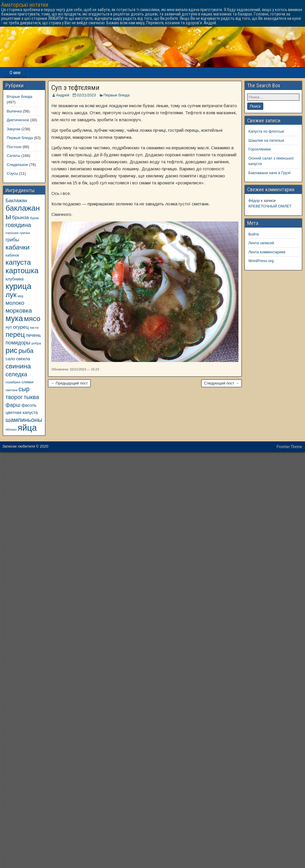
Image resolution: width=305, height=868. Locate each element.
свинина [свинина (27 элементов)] (18, 366)
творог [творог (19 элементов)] (14, 397)
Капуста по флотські (266, 131)
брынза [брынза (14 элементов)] (21, 218)
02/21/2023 (86, 95)
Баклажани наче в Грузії (270, 173)
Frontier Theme (289, 447)
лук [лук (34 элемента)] (11, 295)
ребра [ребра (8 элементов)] (36, 343)
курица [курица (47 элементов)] (18, 286)
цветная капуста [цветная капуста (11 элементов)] (22, 413)
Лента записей (261, 243)
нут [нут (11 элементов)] (9, 327)
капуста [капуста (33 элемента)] (18, 262)
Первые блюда (117, 95)
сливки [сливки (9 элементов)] (28, 382)
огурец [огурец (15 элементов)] (21, 327)
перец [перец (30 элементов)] (15, 335)
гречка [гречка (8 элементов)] (25, 233)
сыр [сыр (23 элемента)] (24, 389)
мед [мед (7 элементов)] (20, 296)
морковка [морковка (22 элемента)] (19, 310)
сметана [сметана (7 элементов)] (12, 390)
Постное (14, 147)
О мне (15, 73)
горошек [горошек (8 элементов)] (12, 233)
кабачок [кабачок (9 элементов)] (12, 255)
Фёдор (254, 201)
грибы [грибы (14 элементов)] (12, 240)
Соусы (12, 173)
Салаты (14, 156)
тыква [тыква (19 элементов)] (31, 397)
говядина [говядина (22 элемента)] (18, 225)
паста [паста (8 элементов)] (34, 327)
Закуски (14, 129)
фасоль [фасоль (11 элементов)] (29, 405)
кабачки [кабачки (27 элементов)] (18, 247)
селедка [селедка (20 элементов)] (16, 374)
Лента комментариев (267, 252)
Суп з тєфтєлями (75, 88)
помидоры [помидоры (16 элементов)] (18, 343)
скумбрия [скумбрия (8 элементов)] (13, 382)
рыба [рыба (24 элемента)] (26, 351)
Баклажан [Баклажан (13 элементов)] (16, 200)
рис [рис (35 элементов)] (12, 350)
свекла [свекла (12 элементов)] (23, 359)
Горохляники (259, 149)
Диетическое (18, 120)
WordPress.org (261, 261)
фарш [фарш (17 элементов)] (13, 405)
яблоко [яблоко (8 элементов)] (11, 429)
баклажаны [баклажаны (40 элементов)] (23, 212)
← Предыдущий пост (69, 383)
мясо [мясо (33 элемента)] (32, 319)
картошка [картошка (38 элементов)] (22, 271)
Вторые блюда (19, 97)
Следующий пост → (222, 383)
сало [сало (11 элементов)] (10, 359)
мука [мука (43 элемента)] (14, 318)
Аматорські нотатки (25, 5)
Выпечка (14, 111)
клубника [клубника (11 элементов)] (15, 279)
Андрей (63, 95)
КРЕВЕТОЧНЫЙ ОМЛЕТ (270, 206)
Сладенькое (17, 165)
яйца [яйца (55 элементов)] (27, 428)
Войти (254, 234)
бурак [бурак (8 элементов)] (34, 218)
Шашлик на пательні (266, 140)
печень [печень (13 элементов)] (33, 335)
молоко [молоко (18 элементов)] (15, 303)
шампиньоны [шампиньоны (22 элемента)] (24, 420)
